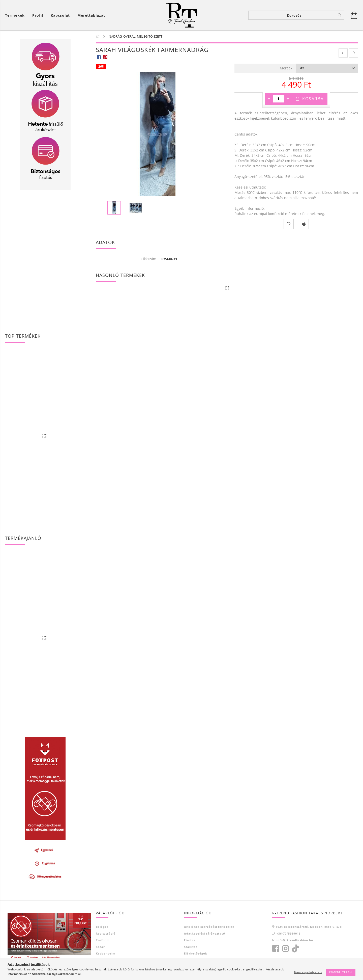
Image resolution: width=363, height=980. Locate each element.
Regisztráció (106, 933)
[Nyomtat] (304, 224)
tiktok (297, 949)
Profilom (103, 940)
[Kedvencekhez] (289, 224)
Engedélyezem (341, 972)
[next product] (353, 53)
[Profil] (38, 15)
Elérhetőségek (196, 953)
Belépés (102, 927)
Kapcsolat (60, 15)
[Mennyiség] (278, 99)
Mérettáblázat (91, 15)
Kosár (100, 947)
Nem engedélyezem (308, 972)
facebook (276, 949)
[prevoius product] (343, 53)
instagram (285, 949)
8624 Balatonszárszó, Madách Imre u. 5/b (309, 927)
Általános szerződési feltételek (209, 927)
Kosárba (313, 99)
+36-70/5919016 (289, 933)
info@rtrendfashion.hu (295, 940)
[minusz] (269, 99)
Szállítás (191, 947)
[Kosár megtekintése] (16, 15)
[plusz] (288, 99)
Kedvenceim (106, 953)
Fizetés (190, 940)
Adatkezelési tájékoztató (205, 933)
